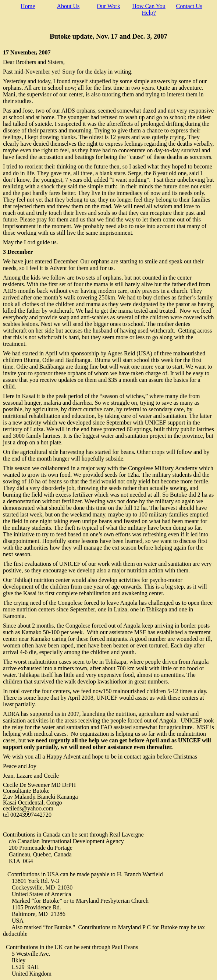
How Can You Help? (149, 9)
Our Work (108, 6)
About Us (68, 6)
